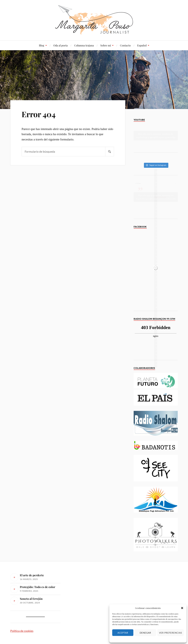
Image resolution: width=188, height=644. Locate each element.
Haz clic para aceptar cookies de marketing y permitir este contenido (156, 136)
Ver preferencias (171, 633)
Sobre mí (106, 45)
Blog (42, 45)
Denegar (145, 633)
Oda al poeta (61, 45)
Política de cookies (22, 631)
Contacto (125, 45)
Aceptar (123, 633)
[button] (182, 608)
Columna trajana (84, 45)
